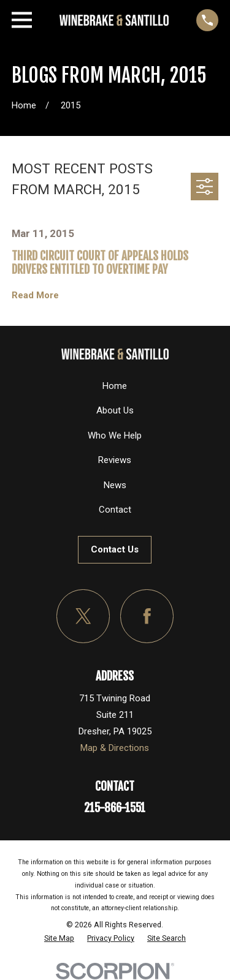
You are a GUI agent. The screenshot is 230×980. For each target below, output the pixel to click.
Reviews (115, 460)
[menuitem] (59, 938)
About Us (115, 410)
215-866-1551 (115, 808)
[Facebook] (147, 616)
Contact (115, 510)
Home (115, 386)
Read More (35, 296)
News (115, 485)
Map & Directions (115, 748)
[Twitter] (83, 616)
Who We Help (115, 435)
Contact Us (115, 549)
